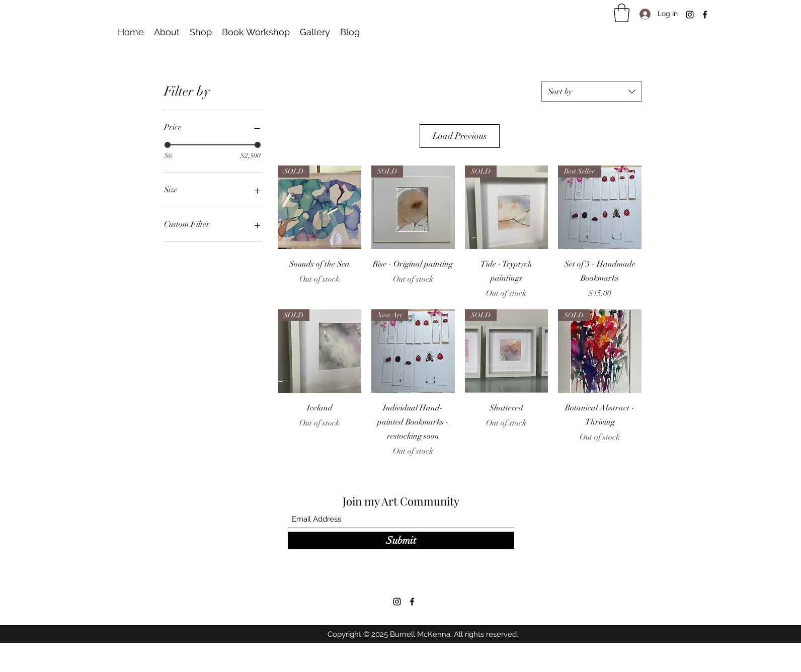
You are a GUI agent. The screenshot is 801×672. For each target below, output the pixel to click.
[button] (622, 13)
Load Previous (460, 136)
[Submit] (401, 540)
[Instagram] (690, 15)
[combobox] (592, 92)
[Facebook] (705, 15)
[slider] (168, 145)
